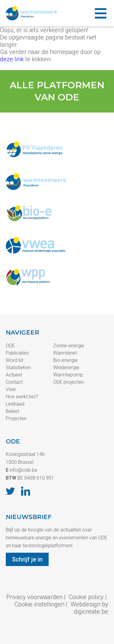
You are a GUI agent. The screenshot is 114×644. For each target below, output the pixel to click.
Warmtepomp (68, 375)
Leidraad (15, 404)
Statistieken (18, 368)
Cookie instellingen (40, 604)
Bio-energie (65, 360)
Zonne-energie (69, 346)
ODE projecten (69, 382)
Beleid (12, 411)
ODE (10, 346)
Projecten (16, 418)
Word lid (14, 360)
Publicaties (17, 353)
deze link (12, 59)
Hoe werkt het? (22, 397)
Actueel (14, 375)
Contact (14, 382)
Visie (11, 389)
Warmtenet (65, 353)
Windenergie (66, 368)
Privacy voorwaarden (35, 597)
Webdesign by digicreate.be (89, 608)
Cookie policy (86, 597)
